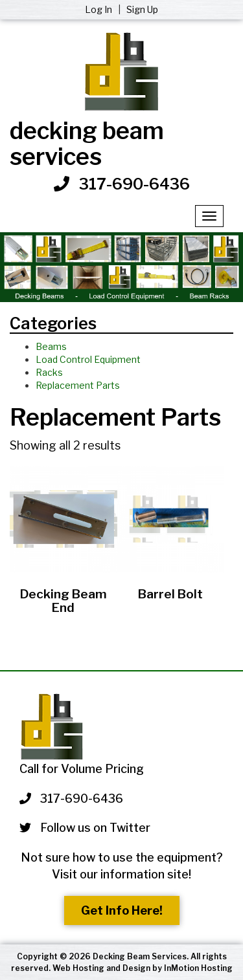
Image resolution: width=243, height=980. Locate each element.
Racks (49, 372)
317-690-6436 (134, 184)
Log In (99, 9)
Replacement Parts (78, 385)
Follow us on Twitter (85, 828)
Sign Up (142, 9)
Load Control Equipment (88, 359)
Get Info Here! (122, 910)
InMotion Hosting (198, 968)
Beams (51, 346)
